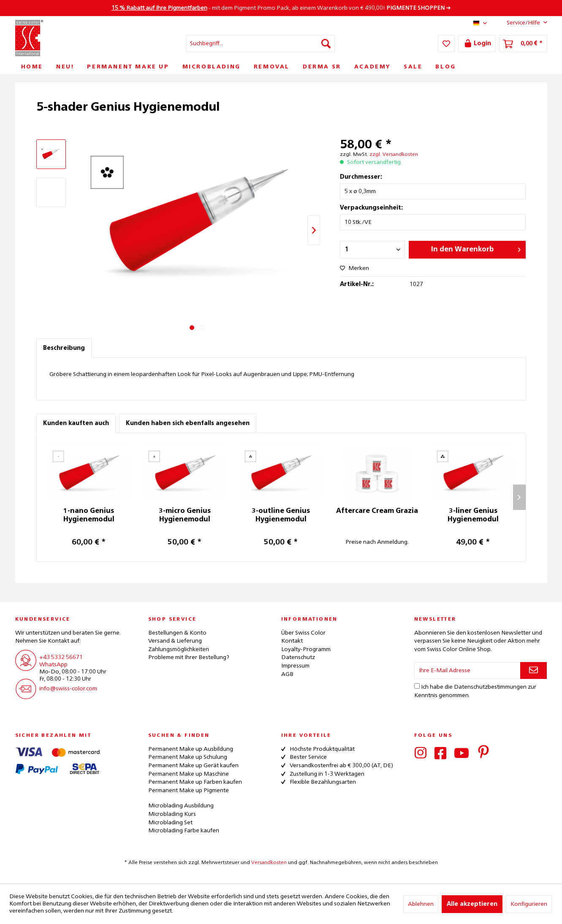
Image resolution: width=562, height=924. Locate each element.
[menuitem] (260, 44)
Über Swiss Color (303, 633)
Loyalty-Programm (306, 649)
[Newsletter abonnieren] (533, 671)
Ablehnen (421, 904)
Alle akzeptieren (472, 904)
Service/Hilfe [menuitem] (520, 22)
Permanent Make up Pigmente (189, 790)
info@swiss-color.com (68, 689)
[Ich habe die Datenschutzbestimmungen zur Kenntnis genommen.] (417, 686)
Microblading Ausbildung (181, 806)
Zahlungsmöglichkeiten (179, 649)
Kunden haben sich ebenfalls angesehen (188, 423)
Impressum (295, 666)
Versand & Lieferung (175, 641)
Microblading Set (170, 823)
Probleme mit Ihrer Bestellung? (189, 657)
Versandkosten (269, 863)
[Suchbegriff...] (260, 44)
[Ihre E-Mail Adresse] (467, 671)
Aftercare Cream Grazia (377, 511)
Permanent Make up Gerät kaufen (193, 766)
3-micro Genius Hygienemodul (185, 515)
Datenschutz (298, 657)
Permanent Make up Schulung (188, 757)
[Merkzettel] (446, 44)
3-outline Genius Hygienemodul (281, 515)
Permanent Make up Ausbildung (191, 749)
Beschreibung (64, 348)
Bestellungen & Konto (177, 633)
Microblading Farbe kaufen (184, 831)
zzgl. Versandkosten (394, 155)
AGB (287, 674)
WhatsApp (53, 665)
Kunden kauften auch (76, 423)
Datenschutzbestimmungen (490, 687)
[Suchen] (326, 44)
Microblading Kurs (172, 814)
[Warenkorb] (523, 44)
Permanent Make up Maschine (189, 774)
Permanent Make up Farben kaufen (195, 782)
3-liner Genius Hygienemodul (473, 515)
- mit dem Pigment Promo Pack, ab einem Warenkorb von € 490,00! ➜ (281, 8)
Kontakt (292, 641)
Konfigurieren (529, 904)
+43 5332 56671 (61, 657)
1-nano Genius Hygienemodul (89, 515)
